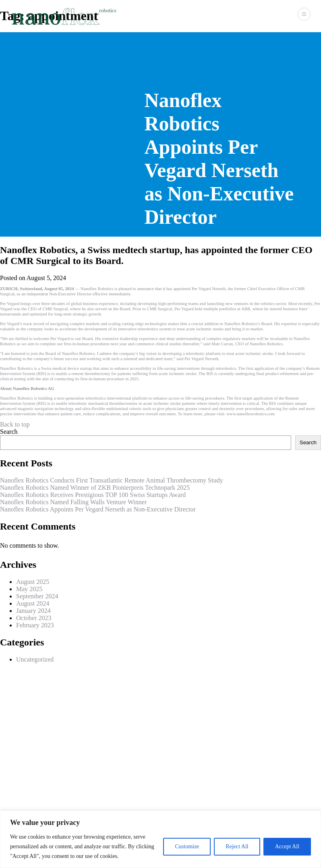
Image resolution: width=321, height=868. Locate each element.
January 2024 (33, 611)
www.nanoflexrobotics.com (251, 414)
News (251, 16)
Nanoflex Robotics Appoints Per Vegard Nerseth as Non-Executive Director (98, 509)
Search (9, 432)
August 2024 (33, 603)
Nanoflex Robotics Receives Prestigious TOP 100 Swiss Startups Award (93, 495)
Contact (275, 16)
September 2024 (37, 596)
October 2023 (34, 618)
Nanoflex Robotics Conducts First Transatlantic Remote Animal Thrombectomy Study (111, 480)
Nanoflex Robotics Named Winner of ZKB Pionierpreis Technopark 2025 (95, 488)
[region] (160, 839)
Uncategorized (35, 659)
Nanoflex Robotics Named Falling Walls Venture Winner (73, 502)
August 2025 (33, 582)
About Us (185, 16)
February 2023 (35, 625)
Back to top (15, 424)
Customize (187, 846)
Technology (221, 16)
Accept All (287, 846)
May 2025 (29, 589)
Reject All (237, 846)
